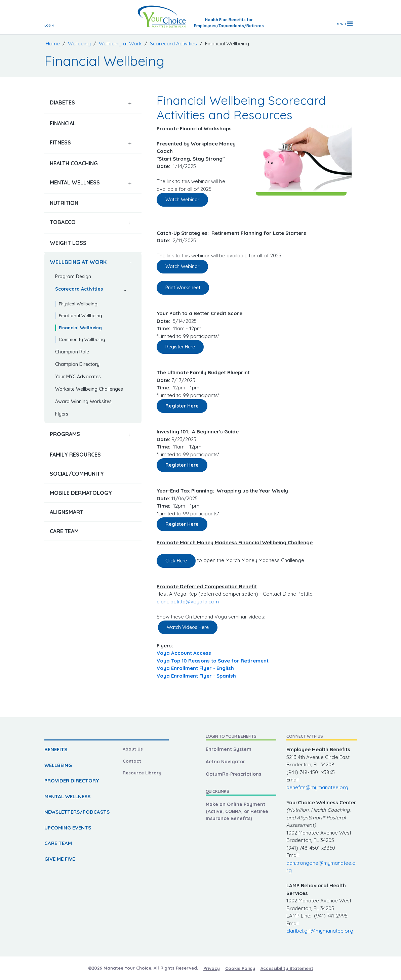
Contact (132, 761)
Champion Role (72, 352)
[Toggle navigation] (345, 24)
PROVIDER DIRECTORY (72, 781)
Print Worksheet (183, 288)
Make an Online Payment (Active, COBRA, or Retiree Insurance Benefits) (237, 811)
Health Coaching (74, 163)
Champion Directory (77, 364)
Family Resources (75, 455)
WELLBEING (58, 765)
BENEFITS (56, 749)
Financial (63, 123)
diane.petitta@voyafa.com (188, 602)
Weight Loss (68, 243)
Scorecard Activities (173, 44)
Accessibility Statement (287, 968)
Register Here (180, 347)
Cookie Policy (240, 968)
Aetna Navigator (225, 762)
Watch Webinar (182, 200)
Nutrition (64, 203)
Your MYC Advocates (78, 377)
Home (53, 44)
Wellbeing (79, 44)
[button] (130, 103)
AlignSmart (67, 512)
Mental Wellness (75, 182)
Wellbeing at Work (120, 44)
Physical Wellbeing (78, 304)
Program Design (73, 276)
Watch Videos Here (188, 627)
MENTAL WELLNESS (67, 796)
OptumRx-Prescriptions (233, 774)
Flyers (62, 414)
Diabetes (62, 102)
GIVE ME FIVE (60, 859)
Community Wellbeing (82, 339)
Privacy (212, 968)
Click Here (176, 561)
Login (49, 25)
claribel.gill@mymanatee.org (320, 931)
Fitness (60, 142)
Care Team (64, 531)
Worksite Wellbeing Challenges (89, 389)
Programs (65, 434)
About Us (133, 749)
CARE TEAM (58, 843)
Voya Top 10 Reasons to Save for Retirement (213, 661)
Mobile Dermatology (81, 493)
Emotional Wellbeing (81, 315)
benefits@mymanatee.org (317, 787)
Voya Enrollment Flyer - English (195, 668)
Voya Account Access (184, 653)
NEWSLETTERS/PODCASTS (77, 812)
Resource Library (142, 773)
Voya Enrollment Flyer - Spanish (196, 676)
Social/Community (77, 474)
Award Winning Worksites (83, 401)
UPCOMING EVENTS (68, 828)
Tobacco (63, 222)
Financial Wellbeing (80, 328)
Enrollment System (229, 749)
